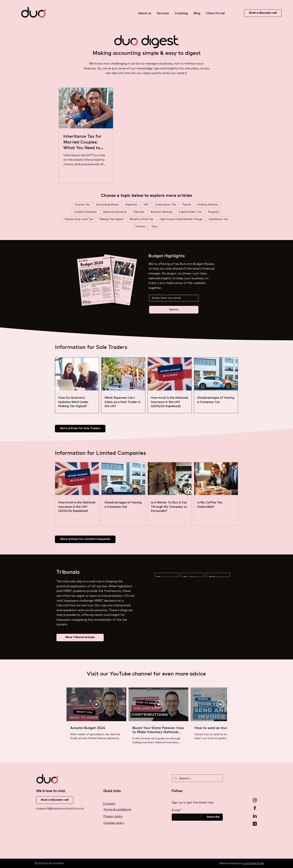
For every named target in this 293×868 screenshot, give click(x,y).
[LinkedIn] (255, 816)
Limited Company (85, 212)
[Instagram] (255, 800)
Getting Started (207, 205)
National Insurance (115, 212)
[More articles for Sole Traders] (80, 429)
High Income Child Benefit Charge (181, 219)
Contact (109, 804)
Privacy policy (113, 816)
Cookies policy (114, 823)
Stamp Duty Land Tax (79, 219)
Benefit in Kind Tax (141, 219)
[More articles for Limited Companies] (85, 539)
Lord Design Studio (253, 864)
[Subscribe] (213, 817)
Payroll (187, 205)
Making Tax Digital (111, 219)
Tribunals (139, 212)
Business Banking (161, 212)
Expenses (131, 205)
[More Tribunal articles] (80, 638)
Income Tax (82, 205)
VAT (146, 205)
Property (213, 212)
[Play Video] (96, 704)
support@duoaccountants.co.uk (60, 809)
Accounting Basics (107, 205)
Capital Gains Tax (190, 212)
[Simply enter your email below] (173, 298)
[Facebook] (255, 808)
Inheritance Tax (218, 219)
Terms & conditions (117, 809)
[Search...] (197, 779)
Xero (155, 227)
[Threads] (255, 824)
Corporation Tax (166, 205)
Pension (140, 227)
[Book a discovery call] (263, 13)
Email (176, 810)
